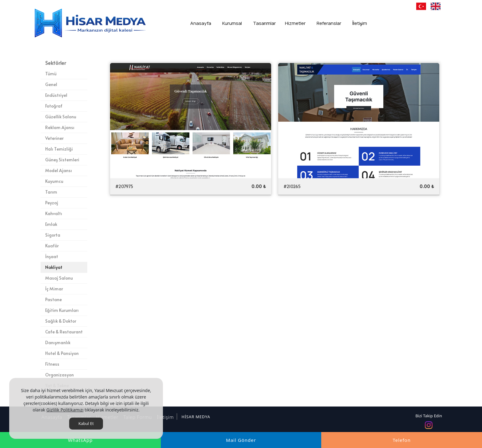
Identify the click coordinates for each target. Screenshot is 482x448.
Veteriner (54, 138)
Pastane (53, 299)
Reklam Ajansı (60, 127)
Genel (51, 84)
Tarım (51, 192)
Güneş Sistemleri (62, 160)
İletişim (164, 417)
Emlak (51, 224)
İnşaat (52, 256)
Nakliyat (54, 267)
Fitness (52, 364)
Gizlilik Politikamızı (65, 410)
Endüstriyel (56, 95)
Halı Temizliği (59, 149)
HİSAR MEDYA (196, 417)
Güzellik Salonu (61, 117)
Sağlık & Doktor (61, 321)
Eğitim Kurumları (62, 310)
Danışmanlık (58, 342)
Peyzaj (52, 203)
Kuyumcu (54, 181)
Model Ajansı (59, 170)
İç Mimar (54, 289)
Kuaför (52, 246)
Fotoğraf (54, 106)
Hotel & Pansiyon (62, 353)
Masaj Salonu (59, 278)
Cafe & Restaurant (64, 332)
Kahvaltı (54, 213)
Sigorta (53, 235)
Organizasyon (59, 375)
